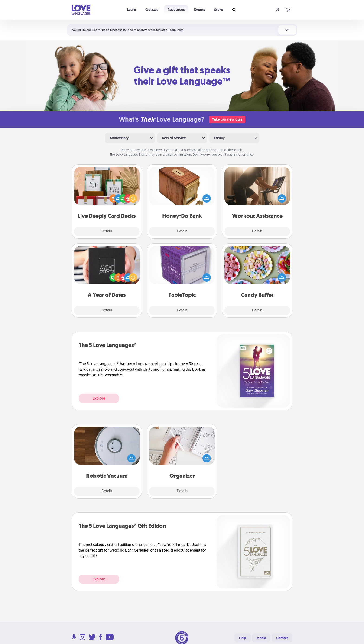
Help (243, 638)
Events (200, 10)
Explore (99, 398)
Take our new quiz (227, 119)
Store (219, 10)
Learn (132, 10)
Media (261, 638)
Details (107, 231)
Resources (176, 10)
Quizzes (152, 10)
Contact (282, 638)
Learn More (176, 30)
